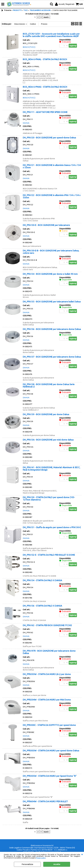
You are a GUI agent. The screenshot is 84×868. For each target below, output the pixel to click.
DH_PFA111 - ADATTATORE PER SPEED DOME (45, 112)
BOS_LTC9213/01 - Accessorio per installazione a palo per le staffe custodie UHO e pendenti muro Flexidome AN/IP (51, 35)
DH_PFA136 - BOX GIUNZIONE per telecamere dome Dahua (52, 329)
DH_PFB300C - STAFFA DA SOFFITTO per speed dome (49, 725)
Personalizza (27, 864)
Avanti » (46, 17)
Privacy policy (41, 858)
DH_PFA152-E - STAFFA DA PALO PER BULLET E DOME (49, 555)
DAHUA (26, 123)
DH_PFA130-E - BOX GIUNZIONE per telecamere (46, 225)
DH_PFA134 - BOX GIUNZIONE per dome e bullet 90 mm (50, 274)
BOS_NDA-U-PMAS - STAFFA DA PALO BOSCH (45, 87)
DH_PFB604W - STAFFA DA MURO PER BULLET (45, 801)
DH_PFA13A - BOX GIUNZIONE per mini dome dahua (48, 440)
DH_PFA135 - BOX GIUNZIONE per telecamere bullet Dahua (52, 302)
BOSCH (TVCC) (29, 47)
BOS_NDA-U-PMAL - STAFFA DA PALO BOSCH (45, 59)
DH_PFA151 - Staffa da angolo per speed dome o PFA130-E (52, 527)
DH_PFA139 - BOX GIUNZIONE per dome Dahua (46, 414)
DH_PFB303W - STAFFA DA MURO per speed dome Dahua (51, 751)
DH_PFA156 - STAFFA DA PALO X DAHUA (42, 606)
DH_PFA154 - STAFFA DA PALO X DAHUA (42, 580)
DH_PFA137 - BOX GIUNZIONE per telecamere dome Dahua (52, 357)
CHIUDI (82, 854)
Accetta (57, 864)
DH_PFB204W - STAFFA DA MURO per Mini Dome (47, 700)
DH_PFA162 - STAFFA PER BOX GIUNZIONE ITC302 (47, 625)
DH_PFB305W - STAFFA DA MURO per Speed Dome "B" (50, 776)
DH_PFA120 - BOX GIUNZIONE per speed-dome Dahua (49, 138)
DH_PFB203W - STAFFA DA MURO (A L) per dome (47, 674)
